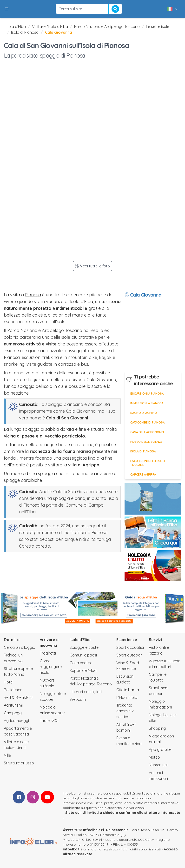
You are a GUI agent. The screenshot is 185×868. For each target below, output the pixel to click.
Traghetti (48, 653)
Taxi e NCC (49, 721)
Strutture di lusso (19, 763)
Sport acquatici (130, 647)
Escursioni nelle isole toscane (148, 463)
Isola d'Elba (16, 27)
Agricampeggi (16, 721)
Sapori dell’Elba (83, 670)
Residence (13, 690)
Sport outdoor (129, 655)
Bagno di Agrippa (144, 413)
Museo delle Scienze (146, 442)
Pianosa (33, 295)
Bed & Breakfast (18, 697)
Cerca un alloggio (20, 647)
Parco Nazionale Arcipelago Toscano (107, 27)
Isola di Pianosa (25, 32)
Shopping (157, 728)
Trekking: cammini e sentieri (125, 711)
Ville (7, 755)
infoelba (70, 849)
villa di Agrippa (84, 465)
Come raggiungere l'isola (51, 667)
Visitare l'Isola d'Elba (50, 27)
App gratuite (160, 749)
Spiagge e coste (84, 647)
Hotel (9, 682)
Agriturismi (13, 705)
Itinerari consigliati (86, 692)
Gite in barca (128, 690)
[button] (7, 9)
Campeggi (13, 713)
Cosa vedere (81, 663)
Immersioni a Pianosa (147, 403)
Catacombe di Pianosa (148, 422)
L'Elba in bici (127, 697)
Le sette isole (158, 27)
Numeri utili (159, 765)
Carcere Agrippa (143, 474)
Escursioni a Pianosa (147, 394)
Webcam (78, 699)
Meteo (154, 757)
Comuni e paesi (83, 655)
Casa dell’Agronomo (147, 432)
